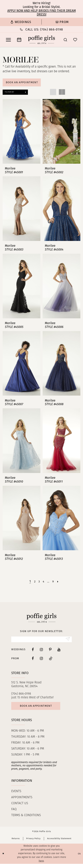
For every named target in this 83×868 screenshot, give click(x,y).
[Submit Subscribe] (67, 641)
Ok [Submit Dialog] (79, 858)
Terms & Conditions (26, 820)
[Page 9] (54, 583)
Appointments (22, 802)
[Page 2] (33, 583)
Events (16, 796)
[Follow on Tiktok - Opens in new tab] (51, 661)
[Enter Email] (41, 641)
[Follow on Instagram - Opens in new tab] (41, 661)
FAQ (14, 814)
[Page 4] (44, 583)
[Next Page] (60, 583)
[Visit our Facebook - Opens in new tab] (33, 652)
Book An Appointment (25, 83)
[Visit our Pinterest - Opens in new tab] (50, 652)
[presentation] (22, 133)
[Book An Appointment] (19, 40)
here (41, 865)
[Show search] (65, 40)
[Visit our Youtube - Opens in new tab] (59, 652)
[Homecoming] (62, 22)
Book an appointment (40, 710)
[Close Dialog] (4, 858)
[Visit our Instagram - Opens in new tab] (41, 652)
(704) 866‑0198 (21, 696)
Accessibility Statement (59, 843)
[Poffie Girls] (42, 40)
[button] (8, 40)
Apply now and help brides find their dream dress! (42, 12)
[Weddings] (21, 22)
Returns (16, 843)
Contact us (20, 808)
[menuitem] (21, 22)
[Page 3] (38, 583)
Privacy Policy (33, 843)
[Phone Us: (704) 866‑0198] (41, 29)
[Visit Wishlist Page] (75, 40)
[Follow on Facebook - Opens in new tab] (33, 661)
